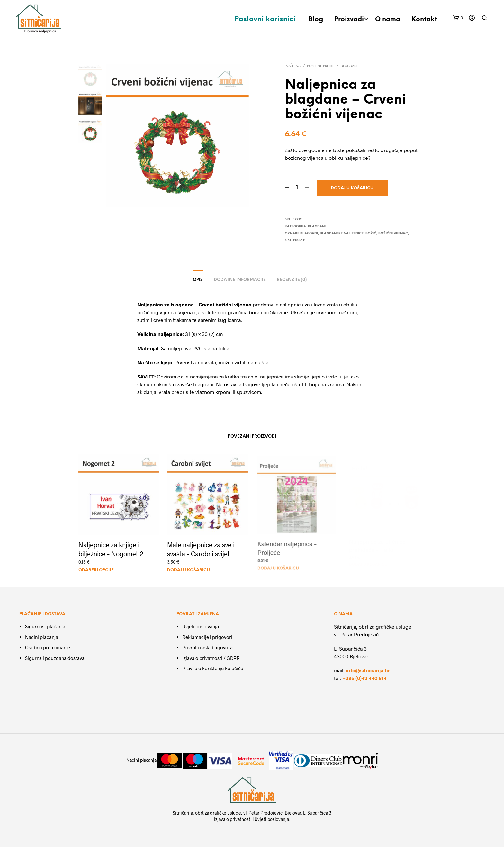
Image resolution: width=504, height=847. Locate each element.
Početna (293, 66)
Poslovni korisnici (265, 19)
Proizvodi (349, 19)
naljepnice (295, 241)
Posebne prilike (321, 66)
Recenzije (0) (292, 280)
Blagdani (349, 66)
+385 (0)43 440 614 (364, 678)
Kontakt (424, 19)
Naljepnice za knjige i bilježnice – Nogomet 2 (111, 549)
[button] (458, 18)
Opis (198, 280)
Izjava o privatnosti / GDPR (211, 658)
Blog (316, 19)
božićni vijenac (393, 234)
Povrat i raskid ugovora (207, 647)
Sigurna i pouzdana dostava (55, 658)
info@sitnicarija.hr (368, 670)
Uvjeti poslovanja (201, 626)
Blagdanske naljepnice (342, 234)
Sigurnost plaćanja (45, 626)
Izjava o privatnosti (233, 819)
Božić (371, 234)
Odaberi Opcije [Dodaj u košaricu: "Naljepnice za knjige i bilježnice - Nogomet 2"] (96, 570)
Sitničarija (183, 813)
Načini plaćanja (42, 637)
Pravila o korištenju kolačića (213, 668)
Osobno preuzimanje (48, 647)
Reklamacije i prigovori (207, 637)
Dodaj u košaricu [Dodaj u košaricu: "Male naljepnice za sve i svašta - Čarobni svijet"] (189, 568)
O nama (388, 19)
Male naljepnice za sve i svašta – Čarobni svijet (201, 548)
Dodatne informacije (240, 280)
